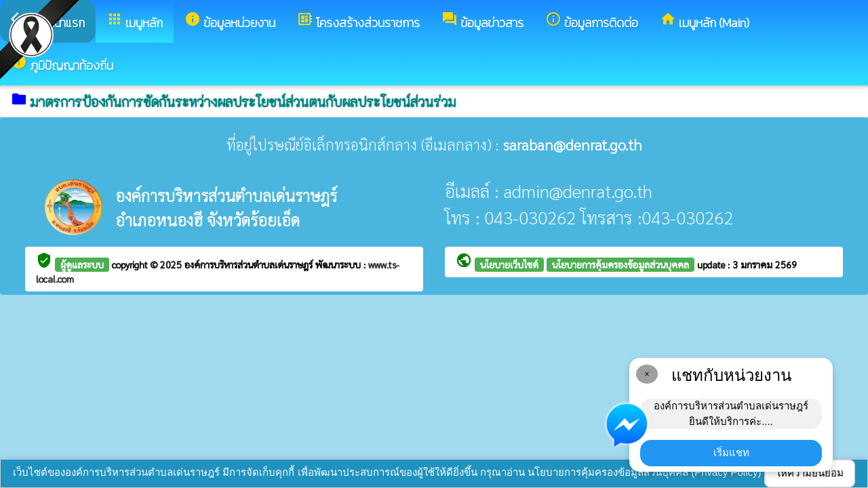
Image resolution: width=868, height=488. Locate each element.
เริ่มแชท (731, 452)
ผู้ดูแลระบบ (82, 264)
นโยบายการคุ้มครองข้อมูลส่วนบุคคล (620, 264)
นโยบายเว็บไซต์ (509, 264)
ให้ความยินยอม (810, 473)
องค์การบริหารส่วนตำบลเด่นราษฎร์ (250, 264)
